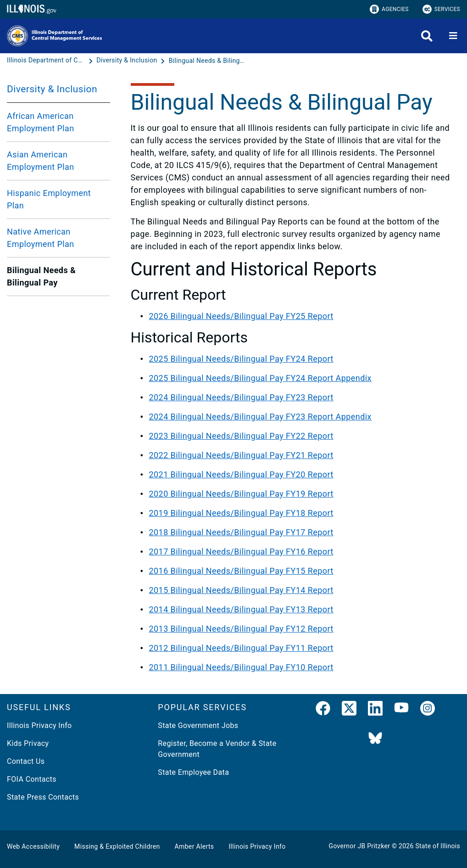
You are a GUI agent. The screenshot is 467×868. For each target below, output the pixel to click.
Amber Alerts (195, 846)
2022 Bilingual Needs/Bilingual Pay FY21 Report (241, 455)
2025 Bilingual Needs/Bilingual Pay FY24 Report (241, 359)
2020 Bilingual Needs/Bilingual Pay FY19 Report (241, 494)
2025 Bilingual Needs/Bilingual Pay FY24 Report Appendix (260, 378)
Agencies (389, 9)
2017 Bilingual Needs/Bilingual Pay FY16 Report (241, 552)
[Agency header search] (427, 36)
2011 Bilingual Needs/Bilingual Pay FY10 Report (241, 667)
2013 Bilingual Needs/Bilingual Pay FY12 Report (241, 629)
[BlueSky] (375, 739)
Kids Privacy (28, 743)
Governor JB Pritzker (360, 846)
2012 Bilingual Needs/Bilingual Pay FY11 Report (241, 648)
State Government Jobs (198, 725)
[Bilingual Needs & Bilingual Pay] (208, 61)
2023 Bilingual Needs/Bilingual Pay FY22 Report (241, 436)
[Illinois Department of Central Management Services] (47, 61)
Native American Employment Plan (41, 238)
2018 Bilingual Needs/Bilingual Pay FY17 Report (241, 532)
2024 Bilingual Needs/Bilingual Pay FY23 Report (241, 397)
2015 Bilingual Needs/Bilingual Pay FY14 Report (241, 590)
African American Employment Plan (41, 122)
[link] (323, 710)
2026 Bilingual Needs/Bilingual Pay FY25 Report (241, 316)
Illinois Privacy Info (39, 725)
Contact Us (26, 761)
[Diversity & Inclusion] (128, 61)
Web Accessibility (33, 846)
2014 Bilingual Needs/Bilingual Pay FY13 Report (241, 609)
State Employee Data (193, 772)
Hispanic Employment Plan (49, 199)
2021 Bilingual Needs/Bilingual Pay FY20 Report (241, 474)
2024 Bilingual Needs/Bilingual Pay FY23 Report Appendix (260, 417)
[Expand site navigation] (453, 36)
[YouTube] (401, 710)
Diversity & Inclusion (52, 89)
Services (441, 9)
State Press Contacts (43, 797)
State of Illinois (438, 846)
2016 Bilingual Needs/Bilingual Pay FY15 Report (241, 571)
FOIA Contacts (32, 779)
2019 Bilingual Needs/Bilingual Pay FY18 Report (241, 513)
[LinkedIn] (375, 710)
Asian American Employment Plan (41, 161)
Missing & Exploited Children (117, 846)
